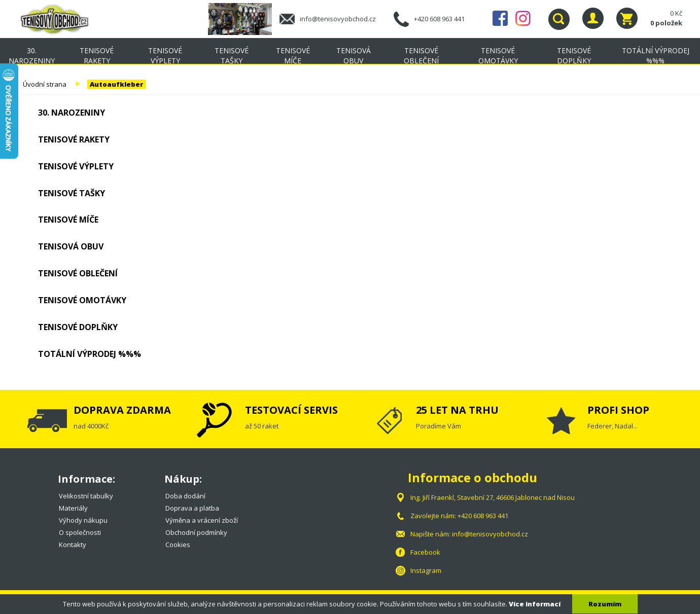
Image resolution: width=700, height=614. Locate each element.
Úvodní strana (45, 84)
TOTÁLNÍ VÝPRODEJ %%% (90, 354)
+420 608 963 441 (439, 19)
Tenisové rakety (97, 56)
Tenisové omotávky (498, 56)
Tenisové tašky (232, 56)
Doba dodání (185, 496)
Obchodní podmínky (196, 532)
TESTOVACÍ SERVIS (291, 410)
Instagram (523, 18)
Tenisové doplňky (574, 56)
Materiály (73, 508)
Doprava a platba (192, 508)
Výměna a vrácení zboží (202, 520)
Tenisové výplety (165, 56)
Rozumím (605, 604)
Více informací (535, 604)
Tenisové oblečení (421, 56)
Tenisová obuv (354, 56)
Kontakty (73, 545)
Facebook (500, 18)
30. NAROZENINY (32, 56)
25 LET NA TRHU (457, 410)
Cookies (178, 545)
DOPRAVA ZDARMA (122, 410)
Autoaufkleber (116, 84)
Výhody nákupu (83, 520)
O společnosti (80, 532)
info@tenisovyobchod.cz (338, 19)
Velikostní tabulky (86, 496)
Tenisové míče (293, 56)
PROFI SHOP (618, 410)
